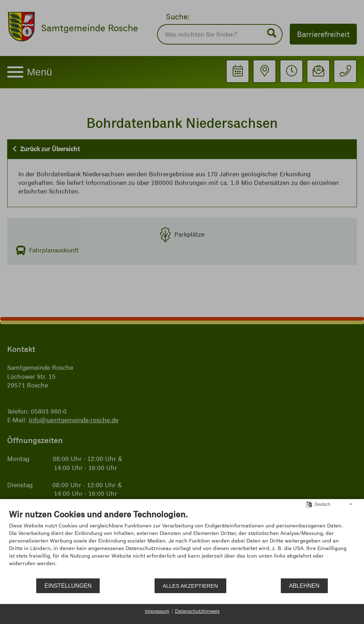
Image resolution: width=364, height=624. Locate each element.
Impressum (157, 611)
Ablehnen (304, 586)
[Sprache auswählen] (309, 504)
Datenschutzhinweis (197, 611)
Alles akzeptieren (190, 586)
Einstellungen (68, 586)
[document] (182, 543)
